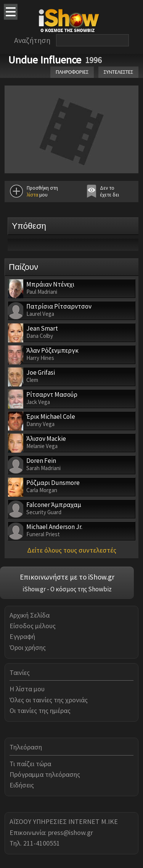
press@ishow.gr (71, 832)
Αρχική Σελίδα (30, 615)
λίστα (32, 195)
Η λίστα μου (27, 689)
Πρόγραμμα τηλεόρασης (45, 774)
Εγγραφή (22, 636)
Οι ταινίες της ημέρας (40, 710)
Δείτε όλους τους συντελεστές (72, 550)
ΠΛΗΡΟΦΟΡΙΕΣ (72, 72)
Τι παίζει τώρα (30, 764)
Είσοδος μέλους (33, 626)
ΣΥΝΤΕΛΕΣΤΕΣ (118, 72)
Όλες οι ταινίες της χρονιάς (49, 700)
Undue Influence (45, 60)
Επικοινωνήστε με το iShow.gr (67, 577)
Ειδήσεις (22, 785)
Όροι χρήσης (28, 647)
